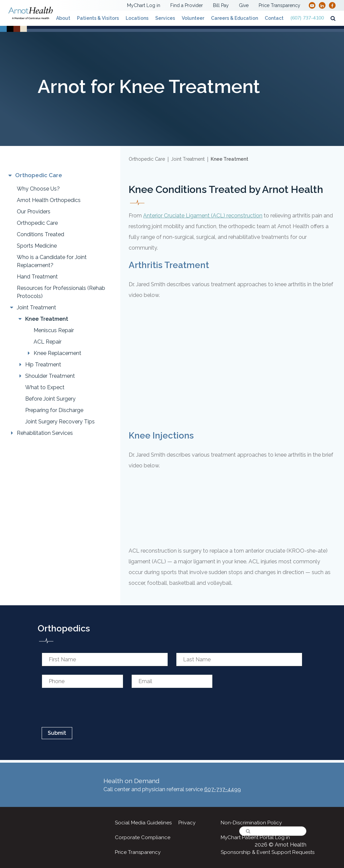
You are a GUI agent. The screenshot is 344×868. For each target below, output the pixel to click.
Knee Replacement (57, 353)
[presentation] (91, 708)
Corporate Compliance (143, 837)
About (63, 18)
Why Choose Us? (38, 189)
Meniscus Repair (54, 330)
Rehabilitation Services (45, 433)
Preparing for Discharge (54, 410)
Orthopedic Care (37, 223)
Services (165, 18)
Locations (137, 18)
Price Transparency (279, 5)
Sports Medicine (37, 246)
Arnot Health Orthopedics (49, 200)
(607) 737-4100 (307, 18)
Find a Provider (187, 5)
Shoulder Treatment (50, 376)
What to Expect (45, 387)
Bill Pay (221, 5)
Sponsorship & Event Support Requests (268, 852)
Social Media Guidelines (143, 823)
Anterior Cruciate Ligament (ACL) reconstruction (203, 216)
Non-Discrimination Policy (251, 823)
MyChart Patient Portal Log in (255, 837)
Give (244, 5)
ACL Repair (48, 342)
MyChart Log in (144, 5)
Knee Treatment (47, 319)
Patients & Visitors (98, 18)
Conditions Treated (40, 234)
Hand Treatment (37, 277)
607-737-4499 (223, 789)
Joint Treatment (36, 308)
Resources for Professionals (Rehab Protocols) (61, 292)
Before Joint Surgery (50, 399)
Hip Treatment (43, 365)
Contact (274, 18)
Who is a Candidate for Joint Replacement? (52, 261)
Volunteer (193, 18)
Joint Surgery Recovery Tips (60, 422)
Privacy (187, 823)
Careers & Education (234, 18)
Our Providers (34, 212)
